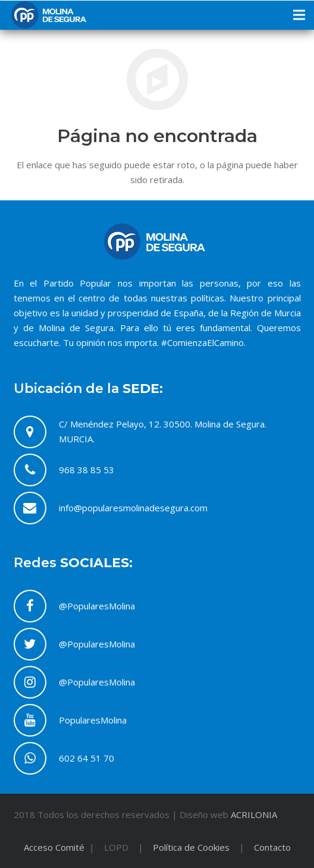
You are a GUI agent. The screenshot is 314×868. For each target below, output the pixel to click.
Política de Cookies (191, 847)
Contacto (272, 847)
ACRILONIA (254, 814)
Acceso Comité (55, 847)
